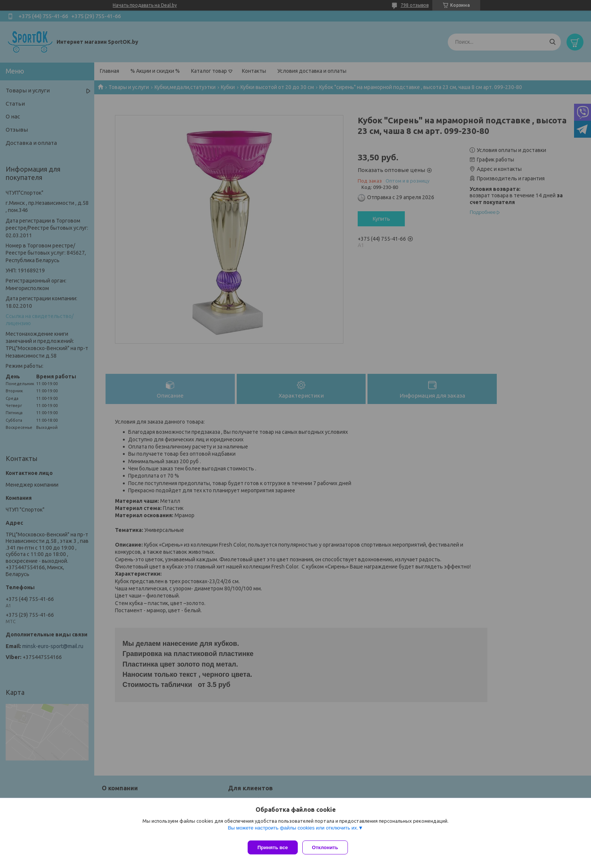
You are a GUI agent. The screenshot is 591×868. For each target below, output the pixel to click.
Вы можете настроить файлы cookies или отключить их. (293, 831)
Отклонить (328, 847)
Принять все (273, 847)
